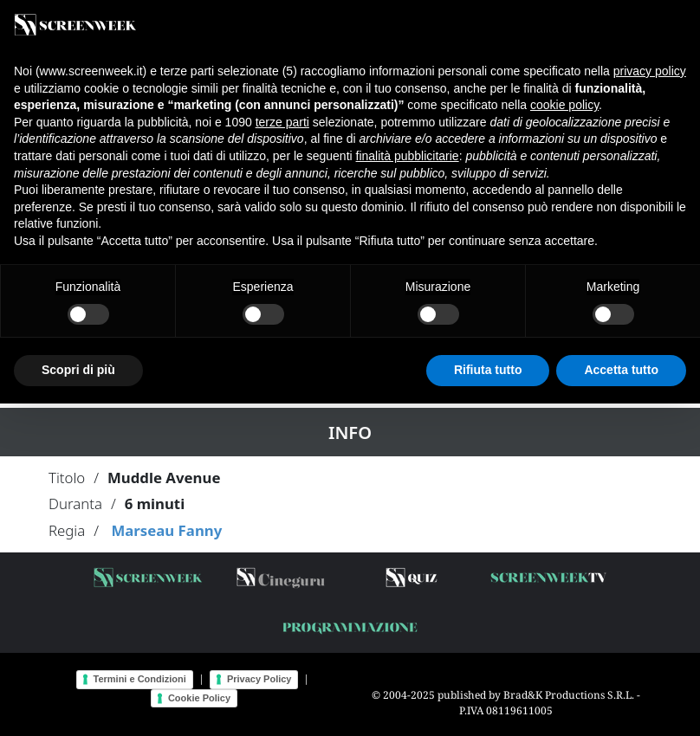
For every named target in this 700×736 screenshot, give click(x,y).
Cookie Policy (199, 698)
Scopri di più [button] (78, 370)
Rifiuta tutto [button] (488, 370)
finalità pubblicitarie (408, 156)
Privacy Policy (259, 679)
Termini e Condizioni (140, 679)
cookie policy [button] (564, 105)
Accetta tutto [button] (621, 370)
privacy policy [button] (650, 71)
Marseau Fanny (166, 530)
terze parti (282, 122)
